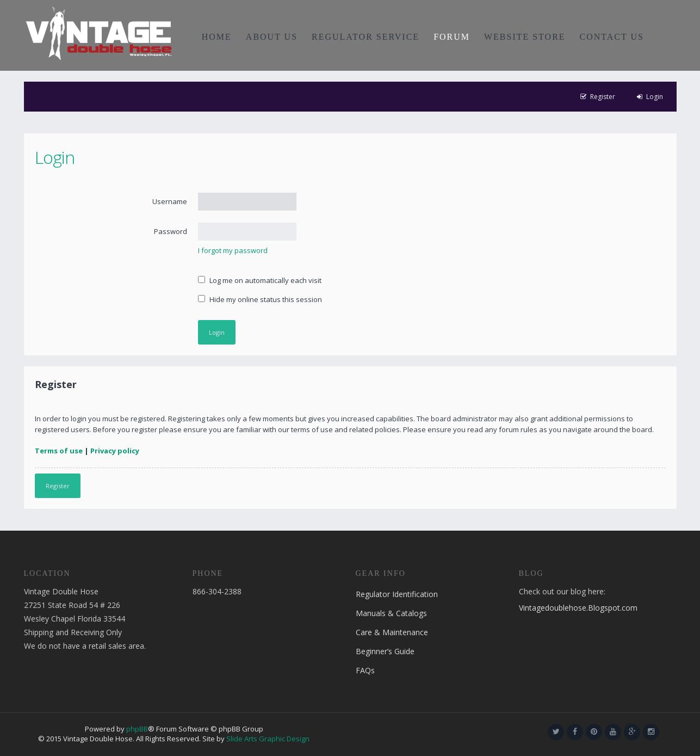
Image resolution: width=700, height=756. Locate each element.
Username (170, 201)
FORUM (452, 37)
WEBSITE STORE (525, 37)
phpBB (137, 729)
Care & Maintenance (392, 632)
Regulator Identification (397, 594)
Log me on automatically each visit (260, 280)
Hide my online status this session (260, 299)
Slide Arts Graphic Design (268, 739)
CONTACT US (612, 37)
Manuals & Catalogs (391, 613)
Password (171, 231)
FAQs (365, 670)
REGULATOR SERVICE (366, 37)
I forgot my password (233, 250)
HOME (217, 37)
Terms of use (59, 451)
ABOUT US (272, 37)
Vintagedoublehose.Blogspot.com (578, 608)
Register (58, 486)
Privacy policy (115, 451)
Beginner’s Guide (385, 651)
